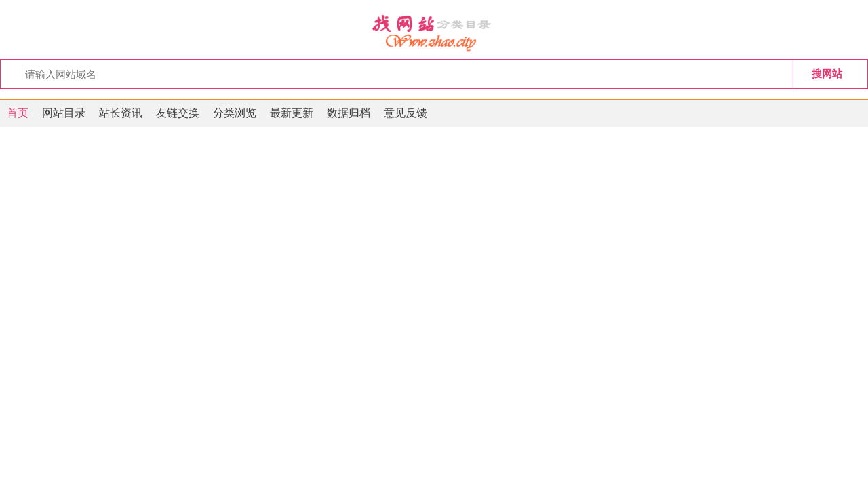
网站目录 (64, 113)
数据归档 (349, 113)
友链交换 (178, 113)
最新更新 (292, 113)
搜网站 (827, 74)
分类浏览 (235, 113)
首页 (18, 113)
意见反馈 (406, 113)
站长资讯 (121, 113)
